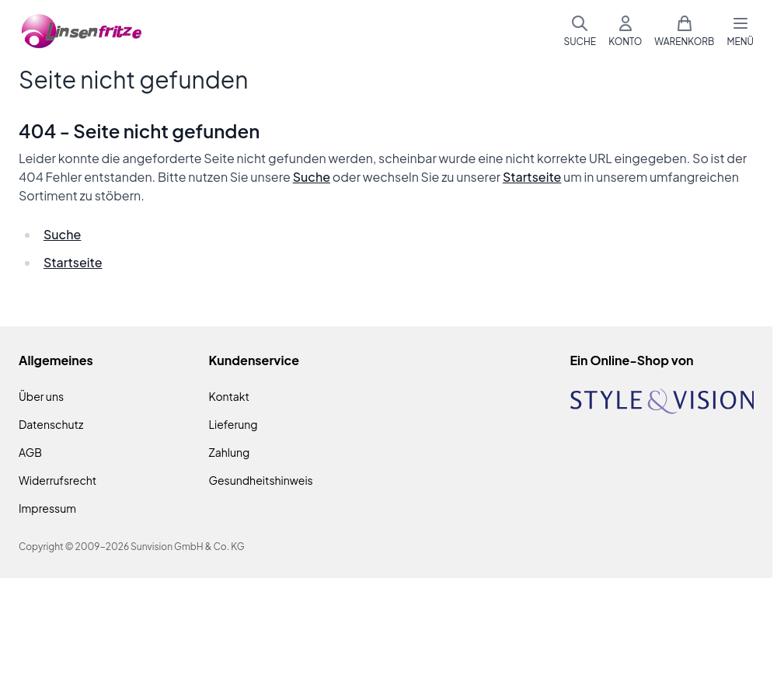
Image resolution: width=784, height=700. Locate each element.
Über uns (41, 396)
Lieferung (233, 424)
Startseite (532, 177)
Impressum (47, 508)
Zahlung (230, 452)
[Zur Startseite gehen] (82, 31)
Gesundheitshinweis (261, 480)
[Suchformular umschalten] (580, 31)
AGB (30, 452)
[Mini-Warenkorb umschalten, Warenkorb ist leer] (684, 31)
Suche (312, 177)
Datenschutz (51, 424)
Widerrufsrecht (57, 480)
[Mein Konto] (625, 31)
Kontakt (229, 396)
